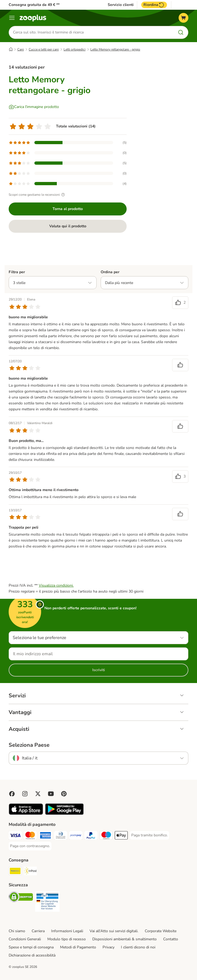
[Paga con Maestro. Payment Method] (106, 837)
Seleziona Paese (29, 745)
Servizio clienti (121, 5)
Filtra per (17, 272)
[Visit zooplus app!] (26, 814)
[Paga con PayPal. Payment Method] (91, 837)
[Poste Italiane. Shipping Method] (15, 872)
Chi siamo (17, 931)
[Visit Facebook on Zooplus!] (12, 794)
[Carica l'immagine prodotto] (34, 107)
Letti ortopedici (75, 49)
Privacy (109, 947)
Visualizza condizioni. (56, 586)
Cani (21, 49)
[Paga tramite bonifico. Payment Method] (150, 836)
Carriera (38, 931)
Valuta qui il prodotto (68, 226)
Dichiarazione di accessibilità (32, 955)
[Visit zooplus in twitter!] (38, 794)
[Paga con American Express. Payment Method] (45, 837)
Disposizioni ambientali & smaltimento (124, 939)
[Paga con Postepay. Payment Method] (76, 837)
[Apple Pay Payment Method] (121, 837)
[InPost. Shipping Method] (30, 872)
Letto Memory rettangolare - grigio (115, 49)
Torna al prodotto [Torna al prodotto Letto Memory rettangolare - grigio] (68, 209)
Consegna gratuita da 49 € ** (34, 5)
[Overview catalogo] (12, 18)
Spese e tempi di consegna (31, 947)
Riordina (154, 5)
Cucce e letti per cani (44, 49)
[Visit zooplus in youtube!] (51, 794)
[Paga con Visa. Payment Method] (15, 837)
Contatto (171, 939)
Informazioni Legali (67, 931)
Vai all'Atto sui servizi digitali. (114, 931)
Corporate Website (161, 931)
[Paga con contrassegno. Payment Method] (30, 846)
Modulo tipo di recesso (67, 939)
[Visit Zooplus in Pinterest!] (64, 794)
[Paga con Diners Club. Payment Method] (61, 837)
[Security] (21, 898)
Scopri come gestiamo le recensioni (37, 195)
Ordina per (110, 272)
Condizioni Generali (25, 939)
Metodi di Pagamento (78, 947)
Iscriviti (99, 670)
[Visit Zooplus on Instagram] (25, 794)
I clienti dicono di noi (138, 947)
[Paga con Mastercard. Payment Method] (30, 837)
